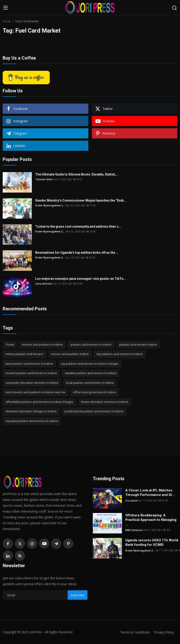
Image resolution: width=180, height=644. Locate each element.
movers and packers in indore (42, 344)
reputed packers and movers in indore (32, 421)
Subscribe (78, 595)
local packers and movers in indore (90, 383)
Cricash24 (131, 500)
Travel (10, 344)
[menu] (6, 8)
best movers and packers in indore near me (35, 392)
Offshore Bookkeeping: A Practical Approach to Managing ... (151, 520)
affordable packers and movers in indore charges (39, 402)
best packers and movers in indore (29, 364)
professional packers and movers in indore (94, 411)
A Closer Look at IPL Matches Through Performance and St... (150, 493)
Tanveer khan (44, 179)
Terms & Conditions (133, 632)
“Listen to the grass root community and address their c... (78, 227)
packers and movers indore (138, 344)
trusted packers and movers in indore (31, 373)
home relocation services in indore (105, 402)
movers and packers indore (70, 354)
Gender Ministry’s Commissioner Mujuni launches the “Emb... (81, 200)
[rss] (20, 556)
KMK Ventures (134, 530)
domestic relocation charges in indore (31, 411)
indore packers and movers (24, 354)
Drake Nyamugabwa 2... (50, 205)
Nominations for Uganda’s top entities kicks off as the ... (77, 253)
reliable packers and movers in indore (91, 373)
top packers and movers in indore (120, 354)
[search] (174, 8)
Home (7, 21)
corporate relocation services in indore (32, 383)
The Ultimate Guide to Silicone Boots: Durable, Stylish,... (77, 174)
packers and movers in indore (91, 344)
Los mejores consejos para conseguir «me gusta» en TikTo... (81, 279)
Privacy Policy (163, 632)
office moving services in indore (95, 392)
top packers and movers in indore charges (90, 364)
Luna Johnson (44, 283)
